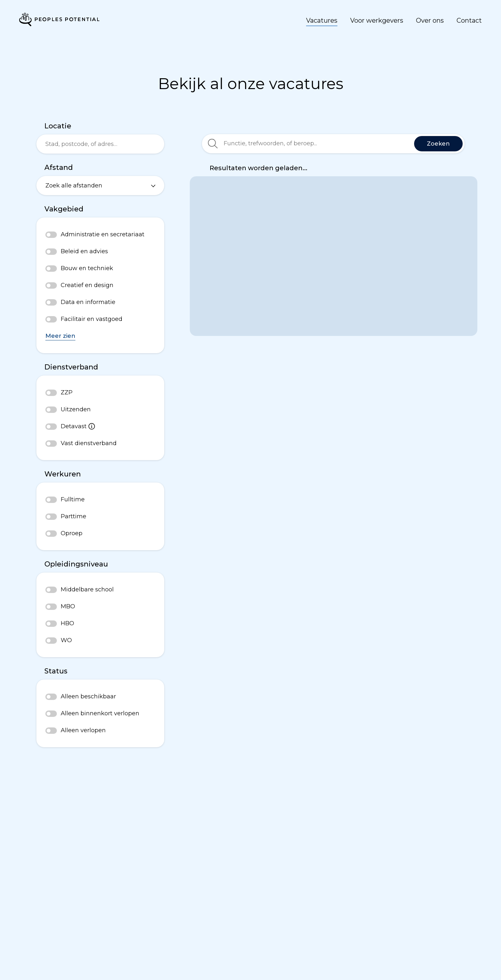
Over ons (430, 20)
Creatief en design (87, 285)
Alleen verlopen (83, 730)
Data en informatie (88, 302)
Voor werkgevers (377, 20)
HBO (67, 623)
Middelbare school (87, 589)
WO (66, 640)
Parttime (73, 516)
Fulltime (73, 499)
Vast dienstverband (89, 443)
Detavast (78, 426)
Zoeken (438, 144)
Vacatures (322, 20)
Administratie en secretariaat (103, 234)
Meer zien (60, 336)
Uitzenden (76, 409)
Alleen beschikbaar (88, 696)
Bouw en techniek (87, 268)
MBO (68, 606)
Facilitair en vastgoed (92, 319)
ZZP (67, 392)
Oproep (72, 533)
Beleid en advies (84, 251)
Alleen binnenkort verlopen (100, 713)
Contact (469, 20)
